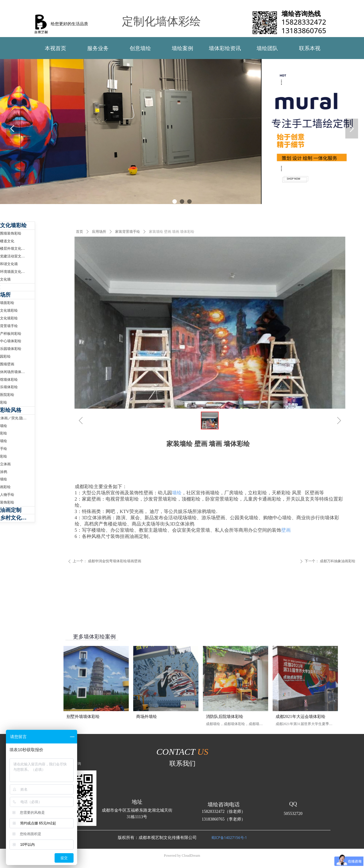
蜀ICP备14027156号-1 (229, 838)
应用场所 (99, 232)
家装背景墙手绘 (128, 232)
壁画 (286, 530)
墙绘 (177, 493)
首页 (80, 232)
